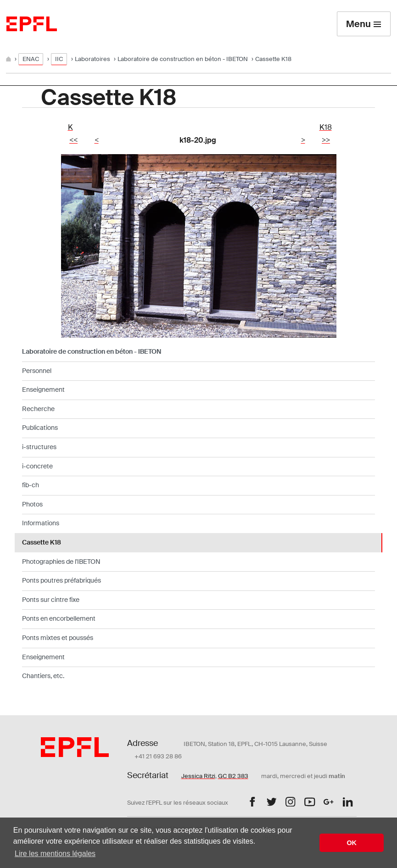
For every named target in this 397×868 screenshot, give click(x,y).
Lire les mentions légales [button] (55, 854)
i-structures (39, 447)
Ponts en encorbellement (59, 618)
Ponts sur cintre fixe (51, 600)
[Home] (9, 59)
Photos (32, 504)
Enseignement (43, 389)
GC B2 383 (233, 776)
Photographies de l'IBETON (61, 562)
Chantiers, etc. (43, 676)
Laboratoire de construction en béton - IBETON (183, 59)
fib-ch (31, 485)
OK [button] (352, 843)
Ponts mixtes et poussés (58, 638)
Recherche (38, 409)
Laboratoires (92, 59)
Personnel (37, 371)
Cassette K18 (42, 542)
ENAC (31, 59)
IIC (59, 59)
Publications (40, 428)
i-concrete (37, 466)
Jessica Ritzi (198, 776)
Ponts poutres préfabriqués (62, 580)
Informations (41, 523)
